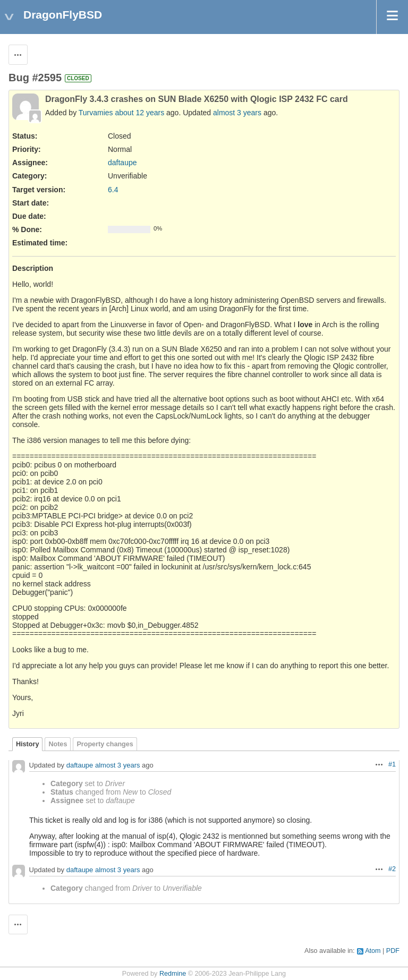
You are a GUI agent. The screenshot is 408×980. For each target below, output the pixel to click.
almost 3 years (237, 113)
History (27, 744)
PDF (393, 951)
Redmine (173, 974)
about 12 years (140, 113)
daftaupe (122, 163)
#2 (392, 869)
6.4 (113, 190)
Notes (58, 744)
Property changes (105, 744)
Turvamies (96, 113)
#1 (392, 764)
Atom (373, 951)
